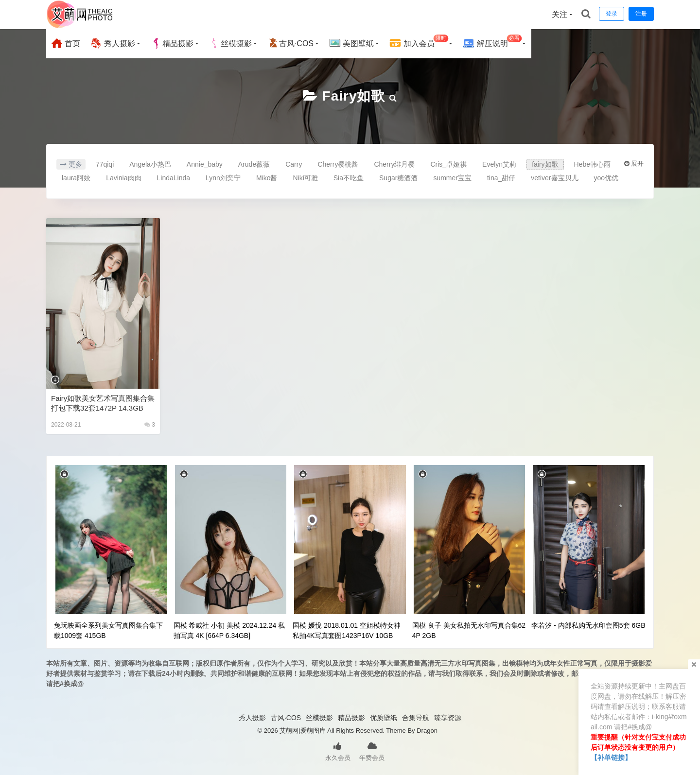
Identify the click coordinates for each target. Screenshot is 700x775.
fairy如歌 (354, 96)
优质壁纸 (384, 718)
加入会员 (419, 42)
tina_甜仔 (501, 178)
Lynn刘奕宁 (223, 178)
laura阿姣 (76, 178)
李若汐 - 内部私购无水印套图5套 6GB (588, 625)
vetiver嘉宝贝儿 (554, 178)
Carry (294, 164)
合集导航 (416, 718)
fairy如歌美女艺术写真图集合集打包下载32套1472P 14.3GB (103, 403)
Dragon (427, 731)
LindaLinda (174, 178)
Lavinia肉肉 (123, 178)
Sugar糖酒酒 (398, 178)
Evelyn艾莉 (499, 164)
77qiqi (105, 164)
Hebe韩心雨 (592, 164)
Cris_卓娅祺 (448, 164)
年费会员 (372, 751)
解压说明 (492, 42)
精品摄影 (172, 43)
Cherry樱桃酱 (338, 164)
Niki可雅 (305, 178)
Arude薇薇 (254, 164)
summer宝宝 (452, 178)
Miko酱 (267, 178)
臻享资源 (448, 718)
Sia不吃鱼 (349, 178)
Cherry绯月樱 (394, 164)
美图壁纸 (351, 43)
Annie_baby (205, 164)
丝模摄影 (230, 43)
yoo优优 (606, 178)
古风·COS (290, 43)
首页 (66, 43)
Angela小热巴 (150, 164)
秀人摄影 (112, 43)
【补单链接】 (611, 758)
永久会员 (338, 751)
